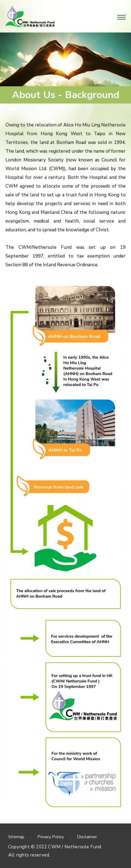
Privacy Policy (51, 837)
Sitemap (16, 837)
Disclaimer (87, 837)
